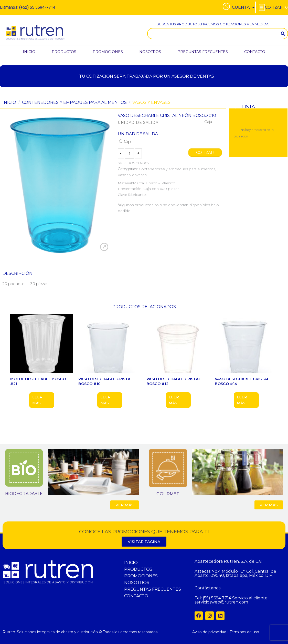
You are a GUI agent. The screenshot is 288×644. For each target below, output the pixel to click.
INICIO (29, 52)
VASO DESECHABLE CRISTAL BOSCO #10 (106, 381)
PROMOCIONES (108, 52)
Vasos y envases (151, 102)
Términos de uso (244, 632)
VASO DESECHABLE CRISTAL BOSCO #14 (242, 381)
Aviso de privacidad (209, 632)
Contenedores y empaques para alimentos (74, 102)
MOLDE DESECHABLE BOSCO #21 (38, 381)
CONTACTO (255, 52)
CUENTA (243, 7)
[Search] (283, 34)
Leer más (37, 400)
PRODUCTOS (64, 52)
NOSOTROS (150, 52)
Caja (125, 142)
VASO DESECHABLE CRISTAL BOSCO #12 (174, 381)
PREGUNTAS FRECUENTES (203, 52)
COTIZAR (205, 153)
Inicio (9, 102)
